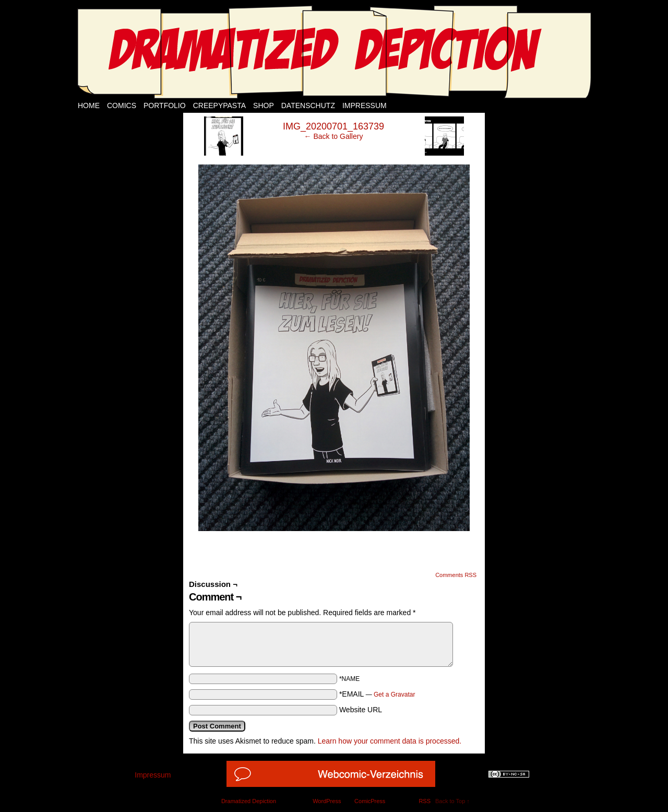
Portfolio (165, 105)
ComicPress (370, 801)
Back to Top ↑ (452, 801)
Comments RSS (456, 575)
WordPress (327, 801)
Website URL (361, 710)
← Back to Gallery (334, 136)
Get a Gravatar (394, 695)
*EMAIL (377, 694)
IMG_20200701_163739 (333, 126)
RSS (425, 801)
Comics (122, 105)
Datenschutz (308, 105)
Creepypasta (219, 105)
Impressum (365, 105)
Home (89, 105)
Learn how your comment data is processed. (390, 741)
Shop (264, 105)
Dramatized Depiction (249, 801)
